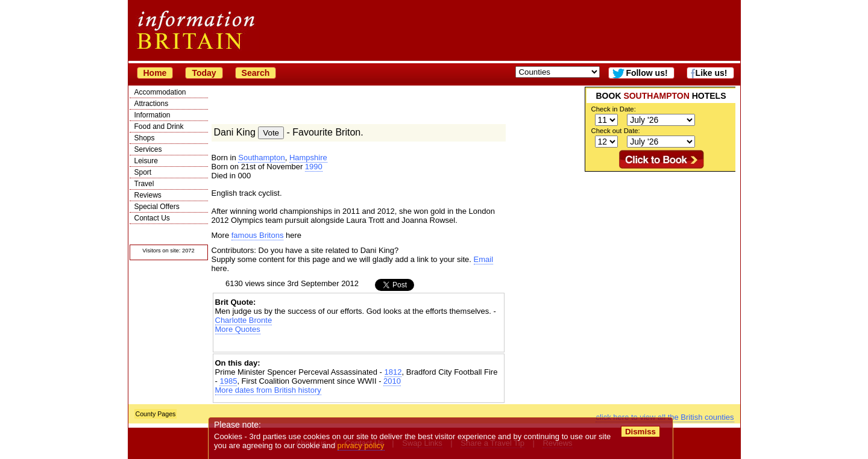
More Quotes (238, 329)
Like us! (712, 73)
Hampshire (308, 158)
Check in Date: (614, 109)
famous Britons (258, 235)
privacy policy (361, 445)
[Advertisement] (660, 247)
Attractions (152, 104)
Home (155, 73)
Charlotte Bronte (244, 320)
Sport (143, 172)
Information (153, 115)
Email (484, 259)
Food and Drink (159, 126)
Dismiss (640, 432)
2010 (392, 381)
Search (256, 73)
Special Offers (157, 207)
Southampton (261, 158)
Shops (145, 138)
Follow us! (646, 73)
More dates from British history (268, 390)
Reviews (148, 195)
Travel (144, 184)
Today (204, 73)
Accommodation (160, 92)
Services (148, 149)
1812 (393, 372)
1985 (228, 381)
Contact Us (152, 218)
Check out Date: (616, 131)
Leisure (146, 161)
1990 (314, 167)
